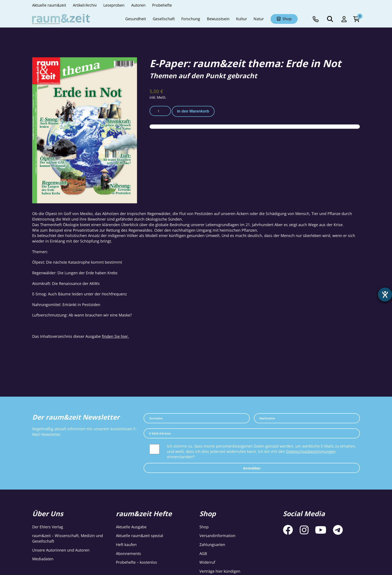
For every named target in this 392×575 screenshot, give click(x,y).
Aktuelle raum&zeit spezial (140, 536)
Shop (204, 527)
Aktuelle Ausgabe (131, 527)
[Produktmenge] (160, 111)
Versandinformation (217, 536)
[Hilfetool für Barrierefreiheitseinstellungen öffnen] (385, 295)
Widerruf (207, 562)
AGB (203, 553)
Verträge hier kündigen (220, 571)
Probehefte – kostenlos (136, 562)
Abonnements (128, 553)
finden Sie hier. (115, 336)
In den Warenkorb (193, 111)
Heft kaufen (126, 545)
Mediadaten (43, 559)
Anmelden (252, 468)
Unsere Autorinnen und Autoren (61, 550)
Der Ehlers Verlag (48, 527)
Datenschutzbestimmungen (311, 451)
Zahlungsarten (212, 545)
